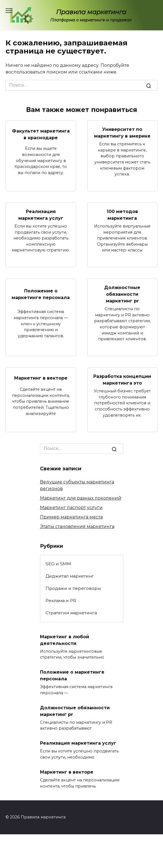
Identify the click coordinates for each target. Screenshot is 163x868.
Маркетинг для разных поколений (81, 498)
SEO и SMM (58, 564)
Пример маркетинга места (71, 517)
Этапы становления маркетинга (77, 526)
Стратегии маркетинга (71, 613)
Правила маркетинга (91, 12)
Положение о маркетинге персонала (41, 294)
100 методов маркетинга (122, 215)
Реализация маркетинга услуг (41, 215)
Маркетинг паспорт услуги (71, 508)
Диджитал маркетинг (70, 576)
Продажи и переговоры (73, 588)
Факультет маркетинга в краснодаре (41, 134)
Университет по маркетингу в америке (122, 133)
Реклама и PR (61, 601)
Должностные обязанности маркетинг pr (122, 294)
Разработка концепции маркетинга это (122, 380)
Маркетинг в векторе (41, 378)
